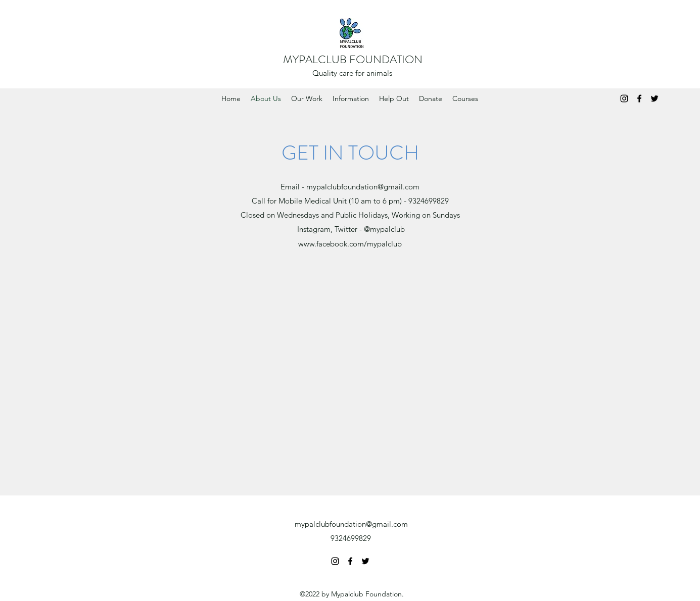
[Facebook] (639, 98)
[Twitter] (655, 98)
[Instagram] (624, 98)
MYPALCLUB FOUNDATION (353, 59)
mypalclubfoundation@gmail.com (363, 187)
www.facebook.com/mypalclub (350, 244)
